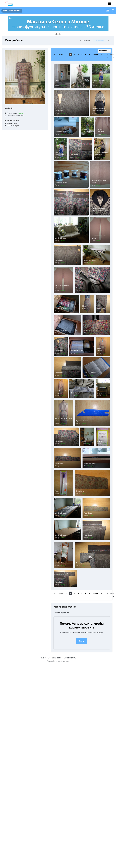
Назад (61, 54)
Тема (43, 658)
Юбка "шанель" (90, 330)
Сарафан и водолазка (81, 83)
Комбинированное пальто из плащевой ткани (99, 111)
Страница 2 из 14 (111, 56)
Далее (96, 54)
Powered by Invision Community (58, 661)
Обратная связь (55, 658)
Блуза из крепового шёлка (100, 131)
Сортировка (104, 51)
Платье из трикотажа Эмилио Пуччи (60, 83)
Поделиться (85, 40)
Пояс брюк (59, 111)
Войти (82, 641)
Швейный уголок (61, 131)
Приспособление (82, 421)
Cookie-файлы (70, 658)
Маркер (100, 441)
